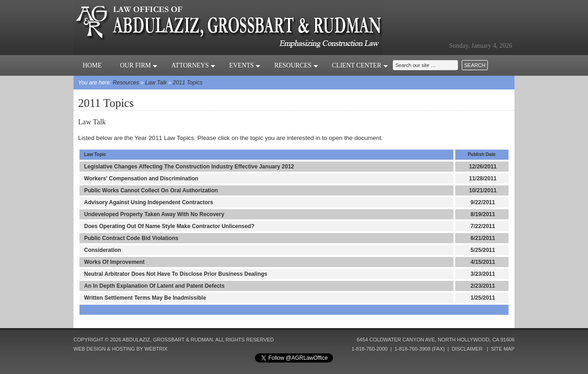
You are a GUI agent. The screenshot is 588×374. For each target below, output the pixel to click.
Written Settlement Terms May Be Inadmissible (145, 298)
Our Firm (139, 65)
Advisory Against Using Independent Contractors (149, 202)
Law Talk (156, 83)
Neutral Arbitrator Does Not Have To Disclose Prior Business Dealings (176, 274)
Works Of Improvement (114, 262)
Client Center (360, 65)
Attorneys (193, 65)
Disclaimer (467, 349)
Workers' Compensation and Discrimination (141, 179)
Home (92, 65)
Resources (296, 65)
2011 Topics (187, 83)
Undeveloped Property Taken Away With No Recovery (154, 214)
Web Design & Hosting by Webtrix (121, 349)
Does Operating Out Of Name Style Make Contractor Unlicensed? (169, 226)
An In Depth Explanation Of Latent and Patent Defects (154, 286)
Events (245, 65)
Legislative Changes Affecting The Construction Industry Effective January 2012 (189, 167)
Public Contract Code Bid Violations (131, 238)
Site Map (503, 349)
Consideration (103, 250)
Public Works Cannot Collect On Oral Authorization (151, 190)
